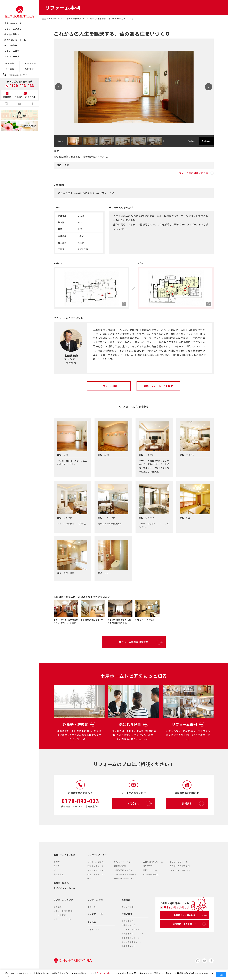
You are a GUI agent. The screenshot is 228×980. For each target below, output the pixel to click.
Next (209, 87)
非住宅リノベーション (124, 878)
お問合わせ (139, 803)
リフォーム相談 (109, 386)
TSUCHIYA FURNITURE (180, 870)
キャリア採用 (128, 907)
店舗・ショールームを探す (158, 386)
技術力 (57, 866)
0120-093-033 (22, 86)
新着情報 (10, 63)
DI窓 (89, 878)
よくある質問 (29, 63)
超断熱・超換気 (12, 34)
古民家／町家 (120, 866)
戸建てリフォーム (95, 866)
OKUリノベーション (123, 862)
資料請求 (193, 803)
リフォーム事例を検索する (140, 642)
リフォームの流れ (95, 862)
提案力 (57, 862)
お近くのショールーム (15, 40)
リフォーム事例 (12, 51)
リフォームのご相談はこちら (195, 173)
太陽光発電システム (123, 870)
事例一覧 (92, 907)
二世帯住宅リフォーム (153, 862)
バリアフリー (149, 866)
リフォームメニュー (14, 29)
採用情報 (29, 69)
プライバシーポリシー (105, 973)
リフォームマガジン (63, 900)
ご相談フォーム (129, 925)
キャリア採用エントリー (133, 942)
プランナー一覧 (12, 56)
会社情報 (10, 69)
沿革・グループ (95, 929)
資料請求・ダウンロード (133, 934)
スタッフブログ (62, 919)
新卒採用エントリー (131, 946)
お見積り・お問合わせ (190, 915)
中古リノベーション (96, 874)
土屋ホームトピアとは (15, 23)
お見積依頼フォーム (131, 938)
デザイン (58, 870)
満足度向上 (59, 874)
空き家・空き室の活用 (180, 866)
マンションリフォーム (97, 870)
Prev (59, 87)
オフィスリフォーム (179, 862)
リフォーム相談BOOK (64, 911)
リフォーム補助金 (151, 874)
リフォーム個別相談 (131, 929)
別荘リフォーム (150, 870)
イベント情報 (11, 45)
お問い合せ (127, 914)
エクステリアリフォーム (125, 874)
